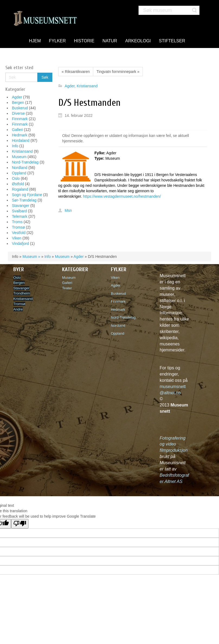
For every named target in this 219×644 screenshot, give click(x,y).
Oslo (16, 178)
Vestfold (19, 233)
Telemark (20, 216)
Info (15, 146)
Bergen (18, 102)
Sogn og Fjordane (27, 195)
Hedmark (20, 135)
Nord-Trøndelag (25, 162)
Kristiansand (22, 151)
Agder (17, 97)
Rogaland (20, 189)
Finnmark (20, 119)
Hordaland (21, 140)
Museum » (31, 257)
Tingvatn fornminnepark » (118, 72)
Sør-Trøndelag (24, 200)
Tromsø (18, 227)
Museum (19, 157)
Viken (17, 238)
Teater (67, 288)
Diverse (18, 113)
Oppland (19, 173)
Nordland (20, 168)
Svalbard (19, 211)
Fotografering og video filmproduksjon (174, 444)
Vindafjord (20, 243)
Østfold (18, 184)
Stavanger (21, 206)
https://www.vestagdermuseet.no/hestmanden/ (122, 196)
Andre (18, 309)
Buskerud (20, 108)
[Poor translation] (20, 524)
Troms (17, 222)
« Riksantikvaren (76, 72)
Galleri (17, 130)
